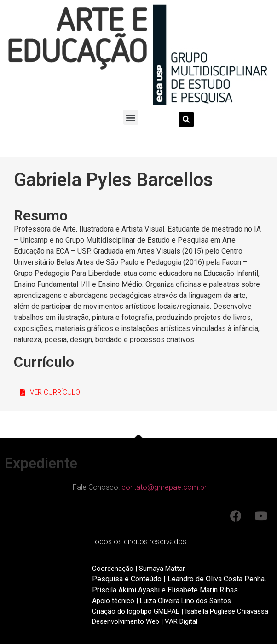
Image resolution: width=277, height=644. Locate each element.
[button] (131, 117)
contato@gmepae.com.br (164, 487)
